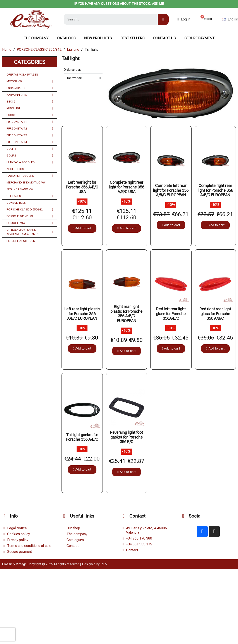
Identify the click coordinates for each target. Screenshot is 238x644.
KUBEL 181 (30, 108)
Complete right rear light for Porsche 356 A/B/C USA (127, 187)
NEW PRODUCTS (98, 38)
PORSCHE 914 (30, 223)
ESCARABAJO (30, 88)
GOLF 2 (30, 156)
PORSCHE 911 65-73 (30, 216)
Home (7, 50)
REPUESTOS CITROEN (21, 241)
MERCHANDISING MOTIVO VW (26, 182)
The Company (36, 38)
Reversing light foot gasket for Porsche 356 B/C (126, 437)
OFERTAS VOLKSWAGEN (22, 75)
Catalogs (66, 38)
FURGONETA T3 (30, 135)
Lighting (73, 50)
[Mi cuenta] (184, 19)
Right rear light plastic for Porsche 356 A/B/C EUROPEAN (126, 314)
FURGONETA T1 (30, 122)
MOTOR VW (30, 81)
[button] (82, 228)
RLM (104, 564)
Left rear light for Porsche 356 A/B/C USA (82, 187)
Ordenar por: (72, 70)
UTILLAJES (30, 196)
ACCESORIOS (15, 169)
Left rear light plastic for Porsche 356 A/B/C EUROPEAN (82, 314)
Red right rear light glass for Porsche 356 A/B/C (215, 314)
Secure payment (199, 38)
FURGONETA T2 (30, 129)
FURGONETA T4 (30, 142)
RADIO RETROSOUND (30, 176)
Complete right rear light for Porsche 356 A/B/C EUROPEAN (215, 190)
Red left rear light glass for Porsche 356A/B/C (171, 314)
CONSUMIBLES (16, 203)
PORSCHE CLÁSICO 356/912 (30, 210)
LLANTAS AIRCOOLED (30, 162)
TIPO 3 (30, 102)
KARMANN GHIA (30, 95)
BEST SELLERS (132, 38)
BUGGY (30, 115)
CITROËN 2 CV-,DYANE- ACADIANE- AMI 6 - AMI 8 (30, 232)
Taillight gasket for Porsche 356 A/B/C (82, 437)
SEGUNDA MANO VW (20, 189)
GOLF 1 (30, 149)
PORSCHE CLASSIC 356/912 (39, 50)
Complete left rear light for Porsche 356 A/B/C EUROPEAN (171, 190)
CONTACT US (164, 38)
